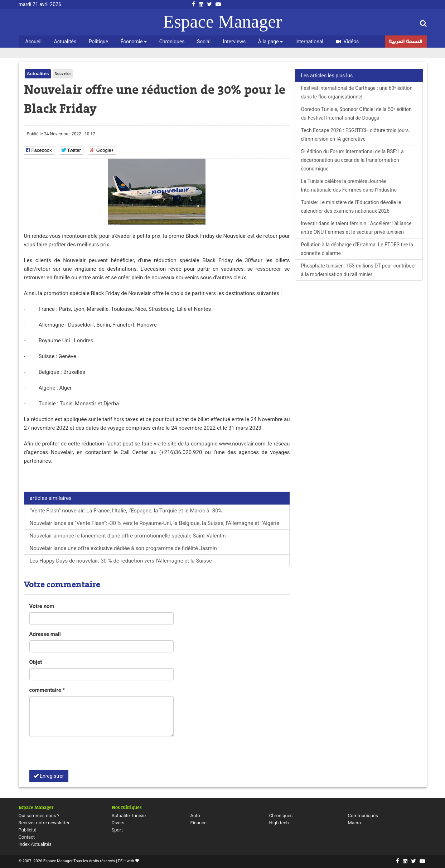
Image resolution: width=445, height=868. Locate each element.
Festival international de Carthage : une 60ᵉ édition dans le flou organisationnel (357, 92)
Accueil (34, 42)
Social (204, 42)
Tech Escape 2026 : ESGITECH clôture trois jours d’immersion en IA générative (355, 135)
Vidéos (347, 42)
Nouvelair (63, 74)
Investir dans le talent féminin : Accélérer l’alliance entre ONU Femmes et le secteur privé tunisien (356, 228)
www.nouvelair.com (242, 444)
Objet (36, 662)
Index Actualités (35, 844)
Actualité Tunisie (129, 816)
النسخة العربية (405, 42)
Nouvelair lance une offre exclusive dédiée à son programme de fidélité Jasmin (123, 548)
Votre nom (42, 606)
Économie (134, 42)
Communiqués (363, 816)
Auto (195, 816)
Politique (99, 42)
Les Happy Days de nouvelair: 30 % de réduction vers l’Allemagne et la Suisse (121, 561)
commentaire (47, 690)
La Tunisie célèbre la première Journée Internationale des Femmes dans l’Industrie (349, 185)
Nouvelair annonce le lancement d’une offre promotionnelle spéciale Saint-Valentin (128, 536)
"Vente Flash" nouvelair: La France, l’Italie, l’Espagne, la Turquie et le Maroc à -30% (126, 511)
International (309, 42)
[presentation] (84, 756)
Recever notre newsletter (44, 823)
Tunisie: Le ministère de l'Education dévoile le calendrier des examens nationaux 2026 (351, 207)
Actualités (65, 42)
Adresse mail (45, 634)
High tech (279, 823)
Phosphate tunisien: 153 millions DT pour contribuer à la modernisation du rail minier (358, 270)
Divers (118, 823)
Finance (199, 823)
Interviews (234, 42)
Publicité (28, 830)
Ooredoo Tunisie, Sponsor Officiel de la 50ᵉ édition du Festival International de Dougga (356, 114)
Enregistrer (49, 776)
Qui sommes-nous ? (39, 816)
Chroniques (172, 42)
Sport (117, 830)
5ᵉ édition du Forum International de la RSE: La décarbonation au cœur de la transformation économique (352, 160)
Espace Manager (223, 21)
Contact (27, 837)
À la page (270, 42)
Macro (355, 823)
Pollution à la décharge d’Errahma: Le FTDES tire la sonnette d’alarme (357, 249)
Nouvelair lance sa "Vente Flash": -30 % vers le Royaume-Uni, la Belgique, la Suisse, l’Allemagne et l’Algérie (154, 523)
